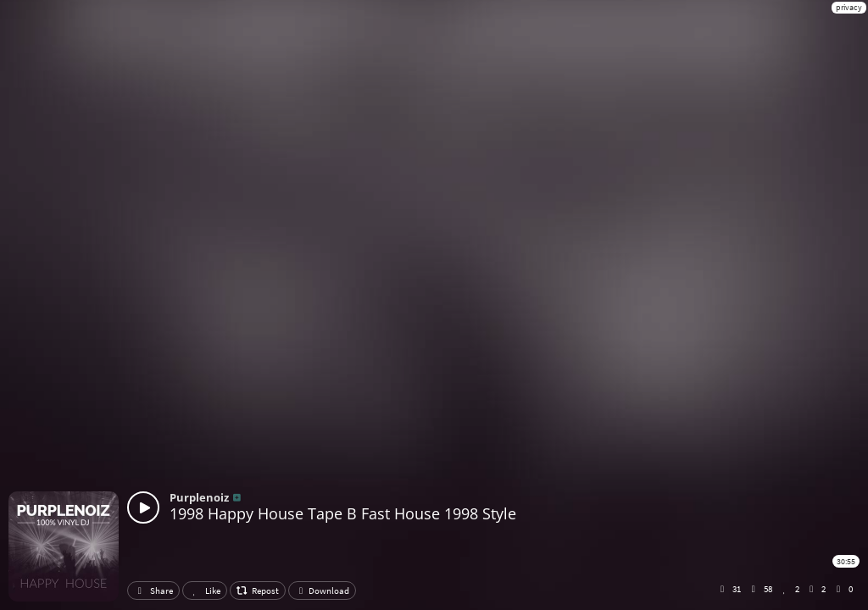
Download (322, 591)
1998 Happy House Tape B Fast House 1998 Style (343, 513)
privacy (849, 7)
